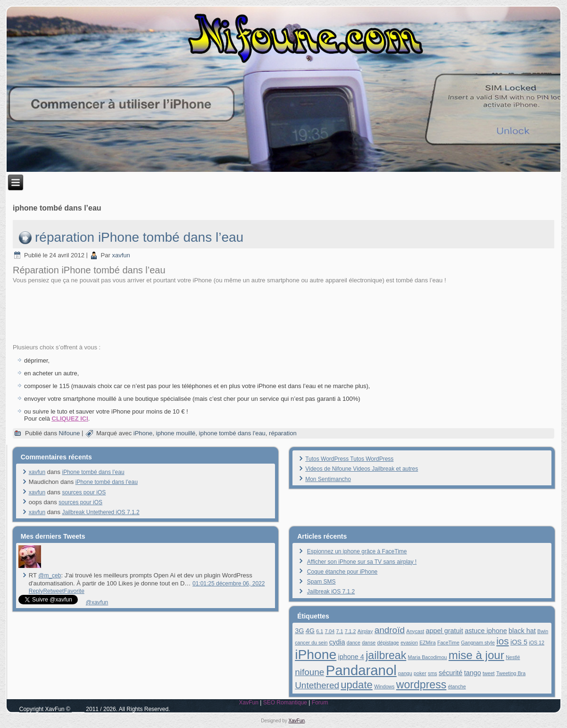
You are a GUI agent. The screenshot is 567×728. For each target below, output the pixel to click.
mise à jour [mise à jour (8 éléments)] (476, 655)
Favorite (74, 591)
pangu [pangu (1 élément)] (405, 673)
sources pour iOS (84, 492)
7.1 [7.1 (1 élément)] (340, 631)
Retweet (53, 591)
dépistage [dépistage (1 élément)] (388, 643)
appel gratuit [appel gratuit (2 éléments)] (445, 631)
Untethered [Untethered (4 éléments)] (317, 685)
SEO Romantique (285, 703)
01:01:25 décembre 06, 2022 (229, 584)
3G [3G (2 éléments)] (299, 631)
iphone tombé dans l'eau (232, 433)
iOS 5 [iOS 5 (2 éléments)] (519, 642)
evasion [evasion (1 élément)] (409, 643)
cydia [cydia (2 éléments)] (337, 642)
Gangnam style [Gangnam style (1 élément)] (478, 643)
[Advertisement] (283, 313)
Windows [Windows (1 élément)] (384, 686)
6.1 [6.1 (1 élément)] (320, 631)
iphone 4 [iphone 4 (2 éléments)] (351, 657)
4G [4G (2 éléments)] (310, 631)
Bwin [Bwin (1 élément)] (543, 631)
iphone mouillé (176, 433)
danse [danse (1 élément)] (369, 643)
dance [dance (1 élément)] (354, 643)
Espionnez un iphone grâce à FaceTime (357, 551)
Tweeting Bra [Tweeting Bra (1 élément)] (511, 673)
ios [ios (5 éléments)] (502, 641)
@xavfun (97, 602)
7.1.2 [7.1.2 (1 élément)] (350, 631)
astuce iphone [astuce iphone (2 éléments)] (486, 631)
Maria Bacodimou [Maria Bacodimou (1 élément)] (428, 657)
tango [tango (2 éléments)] (473, 673)
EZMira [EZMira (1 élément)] (427, 643)
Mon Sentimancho (328, 479)
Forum (320, 703)
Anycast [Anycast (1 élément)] (415, 631)
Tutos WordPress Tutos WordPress (349, 459)
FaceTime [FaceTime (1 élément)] (448, 643)
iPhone (143, 433)
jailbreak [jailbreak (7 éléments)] (386, 655)
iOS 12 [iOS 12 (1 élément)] (537, 643)
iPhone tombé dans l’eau (93, 472)
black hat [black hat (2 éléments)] (522, 631)
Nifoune (70, 433)
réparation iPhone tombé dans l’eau (139, 237)
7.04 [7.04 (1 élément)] (329, 631)
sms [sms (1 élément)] (433, 673)
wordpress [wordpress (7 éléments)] (421, 685)
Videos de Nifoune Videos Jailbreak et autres (362, 469)
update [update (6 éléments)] (356, 685)
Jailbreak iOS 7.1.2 (331, 592)
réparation (283, 433)
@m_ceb (50, 576)
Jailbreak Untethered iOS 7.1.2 (101, 512)
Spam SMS (321, 582)
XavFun (248, 703)
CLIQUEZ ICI (70, 419)
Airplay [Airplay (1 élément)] (365, 631)
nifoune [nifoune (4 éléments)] (309, 672)
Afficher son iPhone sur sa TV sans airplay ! (362, 562)
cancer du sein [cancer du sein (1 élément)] (311, 643)
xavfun (121, 255)
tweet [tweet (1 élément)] (488, 673)
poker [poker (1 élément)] (420, 673)
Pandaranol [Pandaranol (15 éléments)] (361, 670)
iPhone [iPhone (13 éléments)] (316, 654)
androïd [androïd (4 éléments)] (390, 630)
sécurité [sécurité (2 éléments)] (450, 673)
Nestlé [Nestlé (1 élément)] (513, 657)
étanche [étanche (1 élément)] (457, 686)
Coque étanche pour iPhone (342, 572)
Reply (36, 591)
